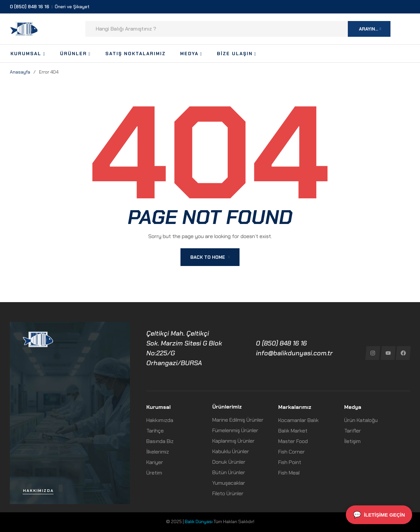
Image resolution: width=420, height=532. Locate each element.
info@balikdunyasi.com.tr (294, 353)
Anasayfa (20, 72)
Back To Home (210, 257)
